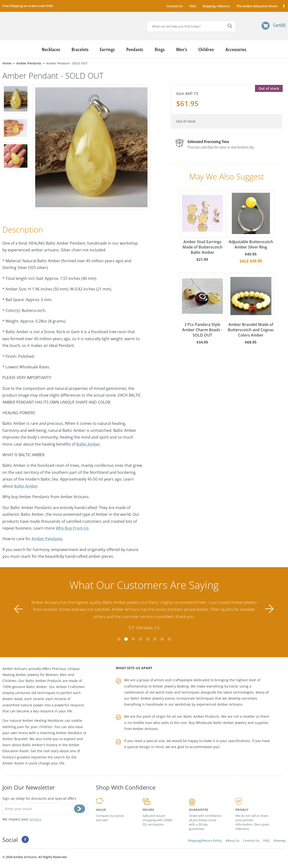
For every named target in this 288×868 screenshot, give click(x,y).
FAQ (193, 6)
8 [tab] (169, 639)
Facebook (284, 6)
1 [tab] (119, 639)
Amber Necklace (69, 733)
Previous (19, 609)
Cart (279, 25)
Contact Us (175, 6)
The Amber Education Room (257, 6)
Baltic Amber (88, 444)
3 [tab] (133, 639)
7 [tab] (162, 639)
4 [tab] (141, 639)
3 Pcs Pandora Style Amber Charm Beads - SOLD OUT (203, 305)
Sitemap (279, 840)
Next (269, 609)
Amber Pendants (47, 539)
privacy (35, 819)
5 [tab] (148, 639)
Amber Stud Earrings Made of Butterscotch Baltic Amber (203, 223)
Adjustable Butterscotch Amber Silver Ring (251, 220)
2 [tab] (126, 639)
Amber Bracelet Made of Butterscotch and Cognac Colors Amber (251, 305)
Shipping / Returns (216, 6)
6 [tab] (155, 639)
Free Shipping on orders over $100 (28, 6)
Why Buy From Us (72, 528)
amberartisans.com (40, 24)
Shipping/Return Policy (205, 840)
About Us (232, 840)
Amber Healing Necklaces (43, 720)
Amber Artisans (145, 729)
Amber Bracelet (15, 739)
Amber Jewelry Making (171, 686)
